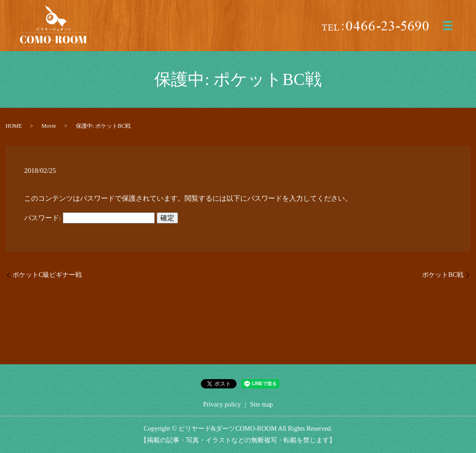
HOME (14, 126)
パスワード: (89, 218)
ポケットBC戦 (443, 275)
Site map (261, 404)
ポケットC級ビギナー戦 (47, 275)
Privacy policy (222, 404)
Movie (49, 126)
